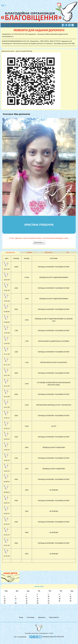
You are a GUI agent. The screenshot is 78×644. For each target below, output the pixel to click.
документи (49, 253)
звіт (68, 253)
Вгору (21, 617)
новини (29, 253)
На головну (31, 617)
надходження (10, 253)
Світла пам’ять (54, 617)
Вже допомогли (22, 114)
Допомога (42, 617)
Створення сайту (48, 637)
